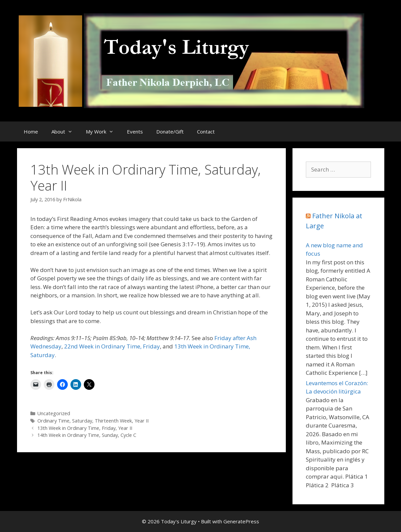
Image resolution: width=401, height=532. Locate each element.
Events (135, 131)
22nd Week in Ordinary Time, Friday (112, 346)
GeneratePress (241, 521)
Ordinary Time (53, 421)
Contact (206, 131)
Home (31, 131)
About (65, 131)
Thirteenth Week (113, 421)
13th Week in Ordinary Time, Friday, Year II (85, 428)
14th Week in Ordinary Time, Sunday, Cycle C (87, 435)
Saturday (82, 421)
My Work (103, 131)
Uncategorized (54, 413)
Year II (142, 421)
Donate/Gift (170, 131)
